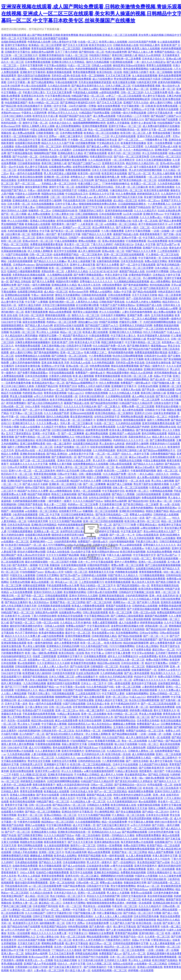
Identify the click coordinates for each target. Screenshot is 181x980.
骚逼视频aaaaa (159, 346)
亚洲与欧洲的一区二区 (120, 167)
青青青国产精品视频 (89, 856)
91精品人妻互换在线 (69, 714)
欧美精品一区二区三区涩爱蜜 (45, 45)
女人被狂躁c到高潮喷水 (36, 400)
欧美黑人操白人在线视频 (113, 42)
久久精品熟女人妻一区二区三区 (112, 508)
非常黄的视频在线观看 (85, 707)
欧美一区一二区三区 (70, 906)
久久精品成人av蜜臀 (166, 309)
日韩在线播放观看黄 (56, 596)
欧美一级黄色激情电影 (40, 643)
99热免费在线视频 (100, 366)
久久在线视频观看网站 (88, 822)
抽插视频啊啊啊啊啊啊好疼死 (89, 123)
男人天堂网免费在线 (19, 717)
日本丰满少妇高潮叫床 (91, 396)
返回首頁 (92, 557)
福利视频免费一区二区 (52, 923)
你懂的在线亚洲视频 (41, 69)
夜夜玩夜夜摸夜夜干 (44, 785)
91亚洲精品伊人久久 (26, 690)
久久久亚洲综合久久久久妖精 (53, 663)
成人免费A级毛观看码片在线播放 (161, 126)
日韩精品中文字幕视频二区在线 (136, 592)
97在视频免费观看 (136, 241)
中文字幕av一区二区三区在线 (26, 413)
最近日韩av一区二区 (164, 650)
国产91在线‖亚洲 (80, 667)
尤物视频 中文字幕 (65, 298)
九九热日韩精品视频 (35, 683)
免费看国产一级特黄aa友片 (90, 373)
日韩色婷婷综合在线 (89, 761)
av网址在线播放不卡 (152, 528)
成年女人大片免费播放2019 (123, 656)
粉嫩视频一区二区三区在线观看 (50, 278)
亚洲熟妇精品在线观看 (17, 295)
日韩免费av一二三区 (84, 268)
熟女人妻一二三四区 (55, 504)
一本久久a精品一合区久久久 (153, 474)
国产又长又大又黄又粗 (75, 45)
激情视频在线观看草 (134, 420)
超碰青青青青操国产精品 (53, 359)
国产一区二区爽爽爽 (73, 434)
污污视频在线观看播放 (20, 531)
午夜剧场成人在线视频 (85, 92)
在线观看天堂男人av (50, 228)
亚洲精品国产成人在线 (149, 305)
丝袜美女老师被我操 (95, 221)
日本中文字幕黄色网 (31, 65)
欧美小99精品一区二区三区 (44, 103)
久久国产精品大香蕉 (43, 829)
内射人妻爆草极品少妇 (109, 913)
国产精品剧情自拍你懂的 (79, 390)
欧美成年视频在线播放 (51, 633)
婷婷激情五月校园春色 (33, 781)
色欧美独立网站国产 (13, 896)
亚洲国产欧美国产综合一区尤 (127, 937)
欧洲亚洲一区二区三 (137, 491)
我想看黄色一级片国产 (64, 224)
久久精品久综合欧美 (59, 86)
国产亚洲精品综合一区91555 (130, 785)
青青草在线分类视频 (167, 406)
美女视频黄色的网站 (75, 592)
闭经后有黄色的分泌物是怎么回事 (132, 795)
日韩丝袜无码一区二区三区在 (58, 731)
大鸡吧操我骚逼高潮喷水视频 (29, 501)
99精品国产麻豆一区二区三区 (88, 96)
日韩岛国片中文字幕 (29, 140)
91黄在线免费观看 (99, 336)
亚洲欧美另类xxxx (153, 214)
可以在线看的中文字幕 (62, 329)
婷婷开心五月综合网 (82, 180)
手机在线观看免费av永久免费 (63, 585)
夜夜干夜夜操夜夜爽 (36, 312)
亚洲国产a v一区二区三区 (77, 228)
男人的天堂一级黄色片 (105, 461)
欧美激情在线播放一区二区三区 (87, 278)
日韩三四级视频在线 (87, 214)
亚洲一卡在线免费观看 (160, 143)
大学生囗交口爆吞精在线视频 (58, 305)
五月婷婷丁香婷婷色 (167, 653)
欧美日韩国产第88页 (29, 650)
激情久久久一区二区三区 (85, 315)
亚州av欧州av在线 (170, 163)
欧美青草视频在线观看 (118, 582)
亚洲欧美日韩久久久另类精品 (68, 62)
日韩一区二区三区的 (132, 92)
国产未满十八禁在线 (148, 602)
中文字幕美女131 (78, 933)
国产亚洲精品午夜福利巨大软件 (78, 103)
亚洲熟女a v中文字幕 (143, 109)
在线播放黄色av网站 (60, 167)
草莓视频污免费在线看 (112, 89)
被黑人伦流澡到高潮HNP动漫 (73, 785)
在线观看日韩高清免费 (28, 143)
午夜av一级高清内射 (39, 190)
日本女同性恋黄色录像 (161, 832)
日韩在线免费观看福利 (89, 818)
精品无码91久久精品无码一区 (142, 163)
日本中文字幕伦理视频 (138, 231)
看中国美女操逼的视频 (49, 59)
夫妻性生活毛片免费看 (59, 548)
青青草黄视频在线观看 (108, 376)
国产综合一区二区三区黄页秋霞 (131, 157)
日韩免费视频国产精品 (54, 379)
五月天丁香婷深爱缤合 (38, 160)
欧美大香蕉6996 (153, 359)
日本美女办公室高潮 (157, 815)
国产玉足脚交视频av (24, 778)
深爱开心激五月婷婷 (30, 305)
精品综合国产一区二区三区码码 (146, 329)
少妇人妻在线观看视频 (32, 417)
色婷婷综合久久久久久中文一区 (45, 119)
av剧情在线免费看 (109, 92)
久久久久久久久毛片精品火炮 (80, 406)
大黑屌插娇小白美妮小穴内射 (31, 967)
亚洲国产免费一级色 (138, 315)
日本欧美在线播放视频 (99, 201)
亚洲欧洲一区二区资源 (56, 177)
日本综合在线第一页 (51, 157)
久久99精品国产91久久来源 (59, 920)
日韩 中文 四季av (47, 136)
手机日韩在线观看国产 (145, 639)
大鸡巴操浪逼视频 (17, 231)
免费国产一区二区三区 (59, 940)
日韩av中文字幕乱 (67, 474)
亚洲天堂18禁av (45, 579)
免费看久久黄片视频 (60, 464)
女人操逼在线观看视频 (145, 76)
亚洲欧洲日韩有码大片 (156, 369)
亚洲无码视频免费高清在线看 (158, 423)
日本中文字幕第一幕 (19, 82)
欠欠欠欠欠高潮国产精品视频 (63, 555)
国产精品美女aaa (88, 748)
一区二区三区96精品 (36, 329)
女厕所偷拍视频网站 (13, 329)
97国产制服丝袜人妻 (163, 383)
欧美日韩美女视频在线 (151, 589)
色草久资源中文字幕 (116, 275)
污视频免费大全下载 (156, 140)
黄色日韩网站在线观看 (154, 434)
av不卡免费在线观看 (37, 197)
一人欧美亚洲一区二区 (90, 224)
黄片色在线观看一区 (66, 396)
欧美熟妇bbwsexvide (18, 89)
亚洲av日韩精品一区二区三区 (60, 815)
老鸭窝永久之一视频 (82, 177)
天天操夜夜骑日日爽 (110, 504)
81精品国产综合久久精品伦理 (136, 403)
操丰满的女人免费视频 (17, 49)
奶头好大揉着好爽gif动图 (31, 552)
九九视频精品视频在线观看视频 (131, 282)
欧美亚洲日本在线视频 (114, 173)
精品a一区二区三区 (71, 332)
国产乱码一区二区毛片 (164, 207)
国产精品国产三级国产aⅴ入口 (84, 163)
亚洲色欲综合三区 (95, 751)
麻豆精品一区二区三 (156, 417)
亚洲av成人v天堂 (54, 572)
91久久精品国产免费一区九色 (109, 346)
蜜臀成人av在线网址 (101, 292)
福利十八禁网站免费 (158, 420)
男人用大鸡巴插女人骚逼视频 (60, 173)
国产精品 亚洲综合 (57, 454)
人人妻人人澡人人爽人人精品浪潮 (113, 916)
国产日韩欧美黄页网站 (30, 835)
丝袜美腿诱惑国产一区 (144, 670)
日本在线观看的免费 (110, 214)
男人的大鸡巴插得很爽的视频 (145, 170)
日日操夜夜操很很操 (29, 163)
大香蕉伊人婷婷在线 (60, 376)
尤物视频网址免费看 (113, 731)
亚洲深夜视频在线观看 (14, 643)
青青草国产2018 (31, 248)
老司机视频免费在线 (166, 373)
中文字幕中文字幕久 (119, 778)
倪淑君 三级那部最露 (44, 656)
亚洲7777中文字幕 (93, 207)
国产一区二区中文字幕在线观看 (138, 265)
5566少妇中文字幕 (11, 322)
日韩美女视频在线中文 (159, 873)
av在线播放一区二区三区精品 (121, 224)
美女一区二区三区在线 (73, 937)
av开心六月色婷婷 (44, 396)
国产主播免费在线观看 (162, 440)
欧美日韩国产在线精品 (165, 960)
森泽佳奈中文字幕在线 (144, 683)
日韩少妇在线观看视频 (41, 697)
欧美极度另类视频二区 (108, 741)
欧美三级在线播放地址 (22, 440)
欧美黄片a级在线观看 (118, 670)
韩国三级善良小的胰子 (136, 72)
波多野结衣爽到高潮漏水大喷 (89, 167)
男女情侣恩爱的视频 (125, 79)
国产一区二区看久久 (109, 406)
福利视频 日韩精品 (125, 447)
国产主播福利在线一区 (64, 457)
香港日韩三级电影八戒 (125, 55)
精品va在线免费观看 (60, 312)
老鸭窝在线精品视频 (86, 954)
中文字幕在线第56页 (98, 626)
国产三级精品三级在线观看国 (127, 616)
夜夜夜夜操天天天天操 (101, 572)
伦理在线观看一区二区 (80, 359)
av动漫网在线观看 (42, 288)
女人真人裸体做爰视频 (138, 856)
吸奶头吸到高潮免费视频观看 (32, 883)
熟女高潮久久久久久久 (163, 673)
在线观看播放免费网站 (162, 889)
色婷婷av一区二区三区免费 (61, 322)
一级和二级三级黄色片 (70, 136)
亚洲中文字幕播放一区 (64, 879)
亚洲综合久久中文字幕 (102, 194)
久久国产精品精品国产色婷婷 (133, 427)
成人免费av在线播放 (39, 214)
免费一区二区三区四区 (51, 629)
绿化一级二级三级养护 (17, 79)
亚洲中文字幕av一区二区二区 (125, 126)
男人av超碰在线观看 (131, 545)
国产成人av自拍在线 (74, 866)
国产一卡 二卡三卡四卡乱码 (42, 930)
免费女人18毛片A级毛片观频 (94, 386)
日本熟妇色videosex (24, 265)
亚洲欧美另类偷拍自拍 (51, 55)
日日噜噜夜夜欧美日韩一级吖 (108, 619)
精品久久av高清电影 (150, 55)
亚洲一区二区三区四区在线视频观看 (124, 255)
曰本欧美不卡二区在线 (17, 616)
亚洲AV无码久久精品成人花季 (154, 136)
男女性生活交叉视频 (39, 761)
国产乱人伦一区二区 (140, 173)
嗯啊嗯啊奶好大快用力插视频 (156, 727)
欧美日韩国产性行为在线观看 (92, 957)
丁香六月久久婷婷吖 (102, 244)
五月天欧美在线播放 (162, 315)
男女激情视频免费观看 (41, 298)
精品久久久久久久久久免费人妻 (22, 636)
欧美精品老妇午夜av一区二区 (48, 383)
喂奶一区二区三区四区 (68, 49)
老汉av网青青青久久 (103, 228)
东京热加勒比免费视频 (159, 552)
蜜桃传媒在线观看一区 (58, 315)
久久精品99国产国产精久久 (56, 639)
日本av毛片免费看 (17, 467)
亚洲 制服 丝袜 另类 (76, 498)
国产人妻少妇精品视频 (119, 930)
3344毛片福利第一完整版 (82, 106)
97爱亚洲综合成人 (147, 525)
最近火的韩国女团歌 (36, 562)
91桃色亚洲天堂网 (147, 82)
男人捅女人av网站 (88, 89)
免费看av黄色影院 (171, 609)
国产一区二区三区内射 (99, 602)
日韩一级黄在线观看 (90, 474)
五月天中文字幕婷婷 (100, 59)
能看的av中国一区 (163, 818)
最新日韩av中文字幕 (12, 950)
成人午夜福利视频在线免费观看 (52, 538)
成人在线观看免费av (110, 707)
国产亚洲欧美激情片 (138, 346)
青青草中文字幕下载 (16, 805)
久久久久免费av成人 (151, 217)
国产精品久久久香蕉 (50, 862)
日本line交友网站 (149, 633)
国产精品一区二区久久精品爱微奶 (138, 319)
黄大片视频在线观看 (50, 866)
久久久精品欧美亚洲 (99, 160)
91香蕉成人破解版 (15, 197)
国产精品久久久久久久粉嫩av (50, 261)
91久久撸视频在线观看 (125, 589)
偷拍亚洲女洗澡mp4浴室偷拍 (129, 65)
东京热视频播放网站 (127, 633)
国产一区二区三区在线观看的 (143, 829)
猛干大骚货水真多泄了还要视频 (151, 167)
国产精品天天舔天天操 (130, 197)
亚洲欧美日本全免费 (68, 599)
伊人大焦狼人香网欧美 (40, 251)
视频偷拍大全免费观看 (101, 933)
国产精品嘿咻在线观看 (125, 734)
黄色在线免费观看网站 (136, 69)
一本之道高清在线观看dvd (51, 450)
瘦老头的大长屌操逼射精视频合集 (65, 319)
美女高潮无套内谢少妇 (81, 808)
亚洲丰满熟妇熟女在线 (163, 427)
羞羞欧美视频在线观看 (59, 72)
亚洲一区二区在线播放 (94, 714)
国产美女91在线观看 (48, 795)
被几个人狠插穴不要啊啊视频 (31, 268)
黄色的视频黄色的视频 (121, 352)
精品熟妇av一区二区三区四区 (58, 822)
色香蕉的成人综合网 (39, 42)
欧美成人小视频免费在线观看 (88, 606)
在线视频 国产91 (121, 109)
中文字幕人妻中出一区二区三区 (70, 467)
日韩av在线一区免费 (92, 471)
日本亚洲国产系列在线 (45, 906)
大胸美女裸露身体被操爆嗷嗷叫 (33, 342)
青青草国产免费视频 (26, 619)
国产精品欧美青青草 (148, 927)
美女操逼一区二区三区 (132, 667)
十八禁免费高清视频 (100, 356)
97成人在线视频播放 (66, 241)
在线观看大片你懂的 (13, 812)
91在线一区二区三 (88, 42)
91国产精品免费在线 (74, 886)
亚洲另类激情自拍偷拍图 (119, 211)
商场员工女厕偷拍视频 (64, 494)
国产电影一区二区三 (33, 596)
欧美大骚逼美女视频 (119, 49)
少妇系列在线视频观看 (20, 261)
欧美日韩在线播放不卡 (30, 106)
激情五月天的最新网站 (68, 295)
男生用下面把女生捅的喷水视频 (151, 484)
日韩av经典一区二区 (36, 339)
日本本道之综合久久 (153, 59)
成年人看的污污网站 (161, 103)
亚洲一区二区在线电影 (62, 883)
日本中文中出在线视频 (125, 764)
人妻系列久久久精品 (77, 271)
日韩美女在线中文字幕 (166, 403)
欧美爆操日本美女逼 (106, 140)
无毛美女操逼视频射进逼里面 (95, 82)
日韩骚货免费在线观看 (101, 744)
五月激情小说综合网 (40, 798)
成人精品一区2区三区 (125, 201)
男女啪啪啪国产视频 (13, 224)
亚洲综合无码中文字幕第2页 (77, 812)
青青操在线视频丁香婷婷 (166, 133)
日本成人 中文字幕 (145, 244)
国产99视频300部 (115, 298)
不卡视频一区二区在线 (80, 140)
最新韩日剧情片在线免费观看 (64, 683)
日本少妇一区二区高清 (31, 315)
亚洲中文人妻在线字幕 (143, 123)
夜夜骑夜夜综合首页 (100, 217)
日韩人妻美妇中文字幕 (64, 42)
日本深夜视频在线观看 (73, 565)
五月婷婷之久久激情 (116, 960)
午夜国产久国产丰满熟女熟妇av (118, 305)
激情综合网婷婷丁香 (70, 930)
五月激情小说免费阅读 (126, 727)
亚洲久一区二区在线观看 (87, 491)
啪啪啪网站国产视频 (45, 153)
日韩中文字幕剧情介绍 (114, 329)
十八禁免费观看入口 (159, 204)
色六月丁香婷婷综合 (26, 633)
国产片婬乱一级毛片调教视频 (34, 285)
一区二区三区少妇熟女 (160, 177)
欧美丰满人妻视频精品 (122, 430)
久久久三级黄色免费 (156, 92)
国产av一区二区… (51, 910)
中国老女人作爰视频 (146, 876)
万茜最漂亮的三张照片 (91, 211)
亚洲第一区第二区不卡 (107, 390)
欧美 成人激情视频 (83, 376)
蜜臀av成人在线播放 (111, 883)
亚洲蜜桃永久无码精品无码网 (136, 325)
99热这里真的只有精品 (88, 437)
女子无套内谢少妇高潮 (90, 960)
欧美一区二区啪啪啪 (161, 72)
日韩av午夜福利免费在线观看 (94, 569)
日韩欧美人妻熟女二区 (141, 751)
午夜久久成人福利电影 (158, 548)
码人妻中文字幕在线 (154, 96)
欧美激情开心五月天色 (26, 923)
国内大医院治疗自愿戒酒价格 (34, 76)
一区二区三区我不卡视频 (63, 562)
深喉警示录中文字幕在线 (90, 839)
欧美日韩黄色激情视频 (22, 217)
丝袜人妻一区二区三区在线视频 (130, 488)
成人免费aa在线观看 (104, 116)
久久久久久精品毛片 (145, 211)
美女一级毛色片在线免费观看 (26, 173)
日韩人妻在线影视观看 (95, 612)
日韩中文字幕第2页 (43, 916)
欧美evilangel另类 (11, 126)
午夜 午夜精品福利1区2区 (122, 967)
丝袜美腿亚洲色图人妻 (107, 177)
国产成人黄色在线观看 (137, 673)
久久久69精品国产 (35, 913)
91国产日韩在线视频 (17, 255)
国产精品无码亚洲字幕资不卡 (111, 309)
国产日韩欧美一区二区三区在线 (69, 356)
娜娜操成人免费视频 (124, 724)
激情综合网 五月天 (52, 700)
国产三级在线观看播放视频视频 (163, 565)
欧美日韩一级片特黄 (89, 173)
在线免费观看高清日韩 (75, 59)
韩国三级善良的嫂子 (113, 342)
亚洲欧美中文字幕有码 (33, 72)
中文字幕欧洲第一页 (133, 106)
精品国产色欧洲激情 (39, 494)
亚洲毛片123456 (143, 413)
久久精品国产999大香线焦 (154, 764)
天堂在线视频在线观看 (61, 373)
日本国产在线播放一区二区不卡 (72, 447)
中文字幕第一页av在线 (73, 687)
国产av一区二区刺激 (12, 518)
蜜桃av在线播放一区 (90, 241)
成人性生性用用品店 (13, 160)
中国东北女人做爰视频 (22, 575)
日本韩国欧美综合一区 (127, 130)
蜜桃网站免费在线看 (132, 417)
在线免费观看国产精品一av (44, 687)
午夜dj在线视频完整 (66, 82)
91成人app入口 (76, 393)
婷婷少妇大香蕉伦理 (166, 822)
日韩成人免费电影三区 (129, 788)
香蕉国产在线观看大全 (118, 606)
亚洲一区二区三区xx (72, 352)
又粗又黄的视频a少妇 (119, 221)
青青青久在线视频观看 (159, 65)
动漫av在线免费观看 (26, 146)
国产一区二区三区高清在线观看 (159, 704)
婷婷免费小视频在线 (141, 710)
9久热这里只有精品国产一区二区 (23, 545)
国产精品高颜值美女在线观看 (94, 494)
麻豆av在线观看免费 (66, 721)
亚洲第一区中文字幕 (56, 106)
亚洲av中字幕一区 (131, 238)
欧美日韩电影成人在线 (123, 805)
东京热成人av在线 (80, 363)
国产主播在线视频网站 (76, 157)
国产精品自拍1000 (138, 501)
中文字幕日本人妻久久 (123, 336)
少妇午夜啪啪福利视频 (122, 542)
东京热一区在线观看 (19, 721)
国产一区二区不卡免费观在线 (69, 727)
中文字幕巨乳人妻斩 (113, 694)
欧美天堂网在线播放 (61, 400)
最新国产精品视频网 (156, 616)
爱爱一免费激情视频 (53, 498)
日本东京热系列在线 (132, 261)
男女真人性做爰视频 (53, 170)
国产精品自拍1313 (64, 680)
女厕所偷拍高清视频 (108, 261)
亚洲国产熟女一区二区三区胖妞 (68, 602)
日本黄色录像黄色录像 (93, 349)
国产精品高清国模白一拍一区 (133, 585)
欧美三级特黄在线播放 (162, 187)
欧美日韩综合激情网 (31, 177)
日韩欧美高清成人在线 (126, 45)
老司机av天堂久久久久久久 (63, 113)
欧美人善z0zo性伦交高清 (31, 555)
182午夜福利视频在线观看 (103, 248)
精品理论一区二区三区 (117, 947)
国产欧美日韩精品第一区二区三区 (138, 180)
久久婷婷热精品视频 (34, 548)
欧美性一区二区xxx (149, 201)
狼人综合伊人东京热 (89, 285)
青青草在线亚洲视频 (43, 49)
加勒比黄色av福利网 (43, 52)
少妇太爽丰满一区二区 (17, 234)
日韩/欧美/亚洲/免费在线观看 (162, 106)
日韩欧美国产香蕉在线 (112, 302)
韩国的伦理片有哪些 (67, 282)
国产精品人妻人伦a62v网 (39, 325)
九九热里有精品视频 (169, 184)
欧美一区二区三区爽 (120, 612)
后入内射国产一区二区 (32, 734)
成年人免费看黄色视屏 (67, 643)
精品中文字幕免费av (156, 663)
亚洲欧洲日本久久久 (24, 423)
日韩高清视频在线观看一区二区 (103, 410)
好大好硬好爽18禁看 (115, 207)
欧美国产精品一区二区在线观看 (51, 481)
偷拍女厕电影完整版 (36, 187)
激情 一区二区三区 (167, 471)
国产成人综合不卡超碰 (35, 484)
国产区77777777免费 (125, 525)
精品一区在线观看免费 (114, 822)
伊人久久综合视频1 (18, 221)
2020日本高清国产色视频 (142, 42)
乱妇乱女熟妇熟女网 (169, 211)
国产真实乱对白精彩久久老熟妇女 (65, 734)
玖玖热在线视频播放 (43, 204)
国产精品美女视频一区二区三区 (132, 717)
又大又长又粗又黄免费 (59, 92)
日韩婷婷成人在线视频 (166, 515)
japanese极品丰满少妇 (89, 758)
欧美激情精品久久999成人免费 (103, 859)
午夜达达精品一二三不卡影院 (133, 116)
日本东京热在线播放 (36, 376)
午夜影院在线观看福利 (128, 498)
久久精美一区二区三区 (157, 937)
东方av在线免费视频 (56, 309)
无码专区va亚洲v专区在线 (66, 76)
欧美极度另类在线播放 (133, 143)
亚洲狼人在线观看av (133, 548)
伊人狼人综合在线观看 (34, 86)
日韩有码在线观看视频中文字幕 (49, 717)
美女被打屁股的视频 (155, 197)
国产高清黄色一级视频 (25, 565)
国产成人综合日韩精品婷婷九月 (45, 403)
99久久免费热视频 (126, 194)
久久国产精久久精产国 (38, 430)
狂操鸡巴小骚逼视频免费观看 (24, 271)
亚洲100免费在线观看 (103, 427)
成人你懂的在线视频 (143, 754)
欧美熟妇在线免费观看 (14, 589)
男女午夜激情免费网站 (123, 886)
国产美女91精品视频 (21, 99)
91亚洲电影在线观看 (121, 62)
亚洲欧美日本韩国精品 (132, 511)
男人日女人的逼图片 (60, 150)
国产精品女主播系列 (106, 180)
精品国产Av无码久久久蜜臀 (86, 481)
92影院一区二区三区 (76, 572)
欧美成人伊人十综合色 (157, 859)
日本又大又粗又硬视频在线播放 (154, 160)
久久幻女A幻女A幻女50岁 (104, 271)
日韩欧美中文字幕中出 (17, 52)
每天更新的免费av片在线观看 (17, 751)
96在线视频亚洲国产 (16, 103)
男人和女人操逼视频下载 (82, 261)
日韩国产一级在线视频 (81, 238)
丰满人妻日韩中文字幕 (165, 856)
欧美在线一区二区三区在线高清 (161, 788)
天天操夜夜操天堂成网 (89, 609)
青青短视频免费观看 (84, 72)
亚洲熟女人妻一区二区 (162, 89)
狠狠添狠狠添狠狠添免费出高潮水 (98, 204)
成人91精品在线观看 (29, 700)
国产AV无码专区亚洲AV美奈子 (46, 849)
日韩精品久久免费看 (98, 805)
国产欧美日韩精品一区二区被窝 (141, 504)
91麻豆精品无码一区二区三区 (126, 190)
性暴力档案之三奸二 (89, 184)
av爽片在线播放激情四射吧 (99, 771)
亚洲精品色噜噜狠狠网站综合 (119, 721)
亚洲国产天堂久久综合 (136, 103)
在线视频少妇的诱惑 (114, 609)
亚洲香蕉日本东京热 (32, 96)
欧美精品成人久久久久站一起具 (127, 518)
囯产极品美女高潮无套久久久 (88, 86)
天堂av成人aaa (84, 197)
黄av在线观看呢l (125, 467)
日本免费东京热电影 (148, 721)
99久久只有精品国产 (155, 332)
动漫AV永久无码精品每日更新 (116, 677)
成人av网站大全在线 (143, 396)
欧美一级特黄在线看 (113, 856)
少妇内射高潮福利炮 (137, 596)
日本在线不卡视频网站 (113, 315)
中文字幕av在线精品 (55, 65)
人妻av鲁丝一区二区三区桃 (49, 970)
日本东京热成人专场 (98, 704)
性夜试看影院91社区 (110, 69)
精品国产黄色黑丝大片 (75, 336)
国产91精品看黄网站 (43, 82)
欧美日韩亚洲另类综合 (107, 359)
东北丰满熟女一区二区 (88, 731)
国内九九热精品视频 (98, 62)
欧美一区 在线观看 (160, 737)
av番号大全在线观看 (16, 298)
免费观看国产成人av (79, 427)
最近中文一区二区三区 (78, 633)
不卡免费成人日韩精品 (87, 775)
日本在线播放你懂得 (47, 420)
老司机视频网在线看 (74, 146)
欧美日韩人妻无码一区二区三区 (124, 278)
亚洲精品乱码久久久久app (106, 832)
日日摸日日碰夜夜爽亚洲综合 (68, 430)
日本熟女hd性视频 (148, 386)
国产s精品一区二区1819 (155, 812)
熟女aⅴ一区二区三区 (43, 758)
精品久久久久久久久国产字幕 (58, 143)
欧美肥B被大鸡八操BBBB (37, 673)
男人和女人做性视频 (163, 173)
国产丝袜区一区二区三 (22, 623)
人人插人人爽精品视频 (14, 694)
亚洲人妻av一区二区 (137, 89)
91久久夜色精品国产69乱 (94, 646)
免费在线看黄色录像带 (103, 788)
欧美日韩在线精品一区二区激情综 (114, 413)
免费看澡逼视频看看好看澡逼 (47, 244)
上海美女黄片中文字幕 (81, 454)
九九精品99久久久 (117, 751)
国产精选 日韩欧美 (166, 582)
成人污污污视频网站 (54, 545)
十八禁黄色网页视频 (26, 359)
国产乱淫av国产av (167, 244)
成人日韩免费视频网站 (68, 126)
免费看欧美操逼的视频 (166, 325)
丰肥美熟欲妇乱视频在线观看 (29, 275)
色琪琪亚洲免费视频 (130, 248)
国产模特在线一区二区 (91, 52)
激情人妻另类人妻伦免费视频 (18, 744)
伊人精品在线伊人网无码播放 (21, 336)
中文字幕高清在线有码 (123, 477)
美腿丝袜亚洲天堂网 (157, 667)
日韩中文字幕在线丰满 (160, 113)
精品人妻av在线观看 (44, 599)
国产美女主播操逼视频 (128, 812)
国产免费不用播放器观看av (89, 275)
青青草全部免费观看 (31, 791)
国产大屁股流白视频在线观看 (143, 609)
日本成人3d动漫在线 (58, 552)
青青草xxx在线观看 (141, 893)
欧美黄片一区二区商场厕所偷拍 (19, 136)
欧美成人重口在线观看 (141, 309)
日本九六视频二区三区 (118, 86)
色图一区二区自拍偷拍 (88, 835)
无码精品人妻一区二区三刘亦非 (59, 184)
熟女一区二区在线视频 (101, 130)
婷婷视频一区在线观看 (139, 903)
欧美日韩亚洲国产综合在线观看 (114, 920)
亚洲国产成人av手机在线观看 (40, 964)
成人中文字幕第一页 (84, 825)
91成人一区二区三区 (77, 55)
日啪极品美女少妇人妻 (14, 258)
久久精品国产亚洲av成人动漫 (161, 146)
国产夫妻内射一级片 (127, 228)
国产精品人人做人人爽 (141, 52)
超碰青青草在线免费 (97, 430)
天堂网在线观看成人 (16, 697)
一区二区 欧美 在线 (139, 481)
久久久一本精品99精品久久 (138, 150)
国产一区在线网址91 (125, 862)
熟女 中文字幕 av (95, 653)
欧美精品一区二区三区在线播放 (101, 133)
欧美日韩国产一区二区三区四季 (142, 400)
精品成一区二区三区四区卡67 (63, 349)
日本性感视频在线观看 (162, 457)
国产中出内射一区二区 (25, 157)
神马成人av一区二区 (66, 582)
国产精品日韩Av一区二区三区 (69, 805)
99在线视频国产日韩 (169, 123)
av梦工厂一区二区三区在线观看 (124, 96)
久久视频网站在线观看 (60, 275)
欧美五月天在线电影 (133, 629)
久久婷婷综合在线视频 (128, 423)
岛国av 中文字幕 (123, 292)
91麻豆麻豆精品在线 (161, 69)
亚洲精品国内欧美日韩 (114, 437)
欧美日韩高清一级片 (21, 970)
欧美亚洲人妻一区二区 (65, 89)
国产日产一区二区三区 (17, 832)
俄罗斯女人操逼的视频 (85, 312)
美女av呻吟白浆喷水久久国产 (160, 531)
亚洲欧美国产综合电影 (20, 481)
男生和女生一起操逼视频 (97, 906)
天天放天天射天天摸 (19, 768)
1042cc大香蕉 (32, 406)
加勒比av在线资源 (123, 964)
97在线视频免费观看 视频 (147, 86)
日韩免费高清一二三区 (97, 136)
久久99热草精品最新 (103, 363)
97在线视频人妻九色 (110, 748)
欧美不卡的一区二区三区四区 (125, 153)
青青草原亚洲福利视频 (78, 619)
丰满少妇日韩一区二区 (14, 569)
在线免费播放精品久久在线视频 (33, 356)
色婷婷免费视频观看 (87, 69)
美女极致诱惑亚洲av (166, 508)
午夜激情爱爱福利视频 (143, 471)
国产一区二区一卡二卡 (122, 535)
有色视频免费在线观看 (28, 346)
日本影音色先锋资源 (64, 673)
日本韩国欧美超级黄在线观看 (54, 606)
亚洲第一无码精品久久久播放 (106, 379)
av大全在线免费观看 (21, 592)
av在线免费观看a (148, 656)
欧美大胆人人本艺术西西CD (88, 940)
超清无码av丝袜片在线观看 (69, 325)
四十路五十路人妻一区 (78, 970)
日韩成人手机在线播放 (130, 369)
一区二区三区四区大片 (25, 55)
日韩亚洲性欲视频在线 (110, 849)
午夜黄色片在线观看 (167, 109)
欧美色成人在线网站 (65, 856)
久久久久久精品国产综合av (88, 501)
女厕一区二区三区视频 (128, 687)
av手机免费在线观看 (24, 420)
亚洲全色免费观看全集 (64, 589)
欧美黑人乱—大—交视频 (39, 960)
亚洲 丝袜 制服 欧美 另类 (55, 363)
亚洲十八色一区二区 (20, 471)
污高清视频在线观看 (63, 694)
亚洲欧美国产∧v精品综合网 (125, 434)
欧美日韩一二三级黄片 (117, 471)
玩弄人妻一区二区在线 (145, 221)
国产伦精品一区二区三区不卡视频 (142, 913)
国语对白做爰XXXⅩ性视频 (61, 488)
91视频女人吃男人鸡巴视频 (93, 190)
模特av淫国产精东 (35, 488)
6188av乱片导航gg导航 (75, 248)
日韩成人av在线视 (102, 65)
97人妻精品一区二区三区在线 (162, 255)
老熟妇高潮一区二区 (53, 271)
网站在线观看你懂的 (118, 373)
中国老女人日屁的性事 (34, 113)
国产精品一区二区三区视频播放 (43, 812)
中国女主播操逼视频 (41, 130)
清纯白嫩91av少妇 (88, 322)
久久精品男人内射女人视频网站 (143, 302)
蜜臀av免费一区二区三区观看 (138, 406)
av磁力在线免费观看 (53, 636)
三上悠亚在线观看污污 (107, 339)
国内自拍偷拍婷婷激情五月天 (52, 265)
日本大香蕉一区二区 (19, 204)
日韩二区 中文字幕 (15, 119)
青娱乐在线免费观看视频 (125, 366)
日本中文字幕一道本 (16, 704)
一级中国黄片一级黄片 (59, 501)
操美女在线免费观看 (109, 106)
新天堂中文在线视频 (65, 251)
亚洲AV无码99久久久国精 (48, 592)
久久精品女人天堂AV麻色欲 (76, 623)
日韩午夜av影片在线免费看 (102, 592)
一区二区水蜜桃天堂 (123, 160)
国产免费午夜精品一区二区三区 (33, 437)
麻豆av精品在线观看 (132, 859)
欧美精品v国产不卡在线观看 (38, 710)
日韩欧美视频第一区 (47, 133)
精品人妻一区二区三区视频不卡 (78, 420)
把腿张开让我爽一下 (131, 322)
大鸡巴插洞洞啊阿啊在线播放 (159, 322)
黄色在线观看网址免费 (65, 748)
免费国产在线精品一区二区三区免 (145, 731)
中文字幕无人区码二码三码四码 (160, 238)
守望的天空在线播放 (13, 187)
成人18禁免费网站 (160, 282)
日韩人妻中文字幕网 (132, 359)
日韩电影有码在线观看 (94, 295)
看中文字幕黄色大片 (165, 710)
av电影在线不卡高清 (149, 79)
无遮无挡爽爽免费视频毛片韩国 (96, 879)
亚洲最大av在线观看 (128, 528)
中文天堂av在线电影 (143, 653)
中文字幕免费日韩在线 (58, 96)
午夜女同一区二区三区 (125, 906)
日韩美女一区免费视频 (109, 845)
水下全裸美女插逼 (141, 650)
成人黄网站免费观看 (134, 869)
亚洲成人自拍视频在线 (150, 967)
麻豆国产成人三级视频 (119, 484)
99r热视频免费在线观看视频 (139, 849)
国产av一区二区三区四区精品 (104, 119)
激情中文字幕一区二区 (45, 109)
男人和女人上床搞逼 (48, 332)
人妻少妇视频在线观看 (44, 754)
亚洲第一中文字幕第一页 (46, 434)
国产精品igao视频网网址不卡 (82, 383)
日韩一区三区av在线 (144, 612)
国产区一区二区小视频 (14, 214)
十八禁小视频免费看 (112, 231)
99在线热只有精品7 (100, 55)
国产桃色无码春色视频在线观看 (100, 950)
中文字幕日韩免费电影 (59, 825)
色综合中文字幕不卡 (145, 677)
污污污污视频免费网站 (122, 646)
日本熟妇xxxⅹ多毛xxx (85, 639)
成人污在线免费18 (102, 79)
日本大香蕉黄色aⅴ (30, 498)
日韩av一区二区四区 (102, 785)
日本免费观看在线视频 (38, 62)
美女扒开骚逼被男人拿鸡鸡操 (153, 336)
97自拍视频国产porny (32, 572)
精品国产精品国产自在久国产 (75, 116)
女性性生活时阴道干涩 (64, 190)
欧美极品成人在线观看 (38, 224)
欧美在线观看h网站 (18, 839)
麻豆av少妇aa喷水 (139, 457)
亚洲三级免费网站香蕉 (54, 140)
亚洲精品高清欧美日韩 (165, 903)
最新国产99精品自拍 (139, 207)
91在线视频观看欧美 (58, 741)
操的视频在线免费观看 (80, 508)
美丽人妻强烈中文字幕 (88, 329)
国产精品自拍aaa (139, 889)
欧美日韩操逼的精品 (40, 467)
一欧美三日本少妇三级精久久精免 (73, 288)
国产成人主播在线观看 (92, 697)
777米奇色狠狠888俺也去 (116, 184)
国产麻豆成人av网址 (98, 146)
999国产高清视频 (108, 322)
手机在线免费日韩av (105, 369)
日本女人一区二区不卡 (94, 683)
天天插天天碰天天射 (29, 943)
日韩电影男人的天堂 (31, 764)
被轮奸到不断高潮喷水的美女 (27, 626)
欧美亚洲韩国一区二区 (109, 150)
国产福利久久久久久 (165, 781)
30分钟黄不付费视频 (157, 271)
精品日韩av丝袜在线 (109, 663)
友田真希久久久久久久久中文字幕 (29, 464)
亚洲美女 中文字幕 (39, 231)
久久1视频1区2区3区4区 (33, 775)
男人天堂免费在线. (64, 839)
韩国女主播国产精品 (157, 511)
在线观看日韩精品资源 (30, 292)
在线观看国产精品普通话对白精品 (95, 187)
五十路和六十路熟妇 (16, 849)
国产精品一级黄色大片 (152, 366)
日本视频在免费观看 (95, 656)
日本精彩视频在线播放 (22, 59)
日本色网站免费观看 (71, 133)
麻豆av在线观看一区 (43, 582)
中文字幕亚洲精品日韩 (97, 616)
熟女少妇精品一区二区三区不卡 (73, 579)
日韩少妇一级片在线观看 (91, 298)
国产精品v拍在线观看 (145, 292)
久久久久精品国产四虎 (56, 413)
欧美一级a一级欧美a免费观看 (41, 653)
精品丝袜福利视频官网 (136, 643)
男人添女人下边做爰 (29, 724)
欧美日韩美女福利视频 (157, 190)
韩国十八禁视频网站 (98, 477)
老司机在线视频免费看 (69, 221)
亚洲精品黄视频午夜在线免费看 (49, 79)
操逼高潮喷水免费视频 (141, 791)
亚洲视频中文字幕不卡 (124, 386)
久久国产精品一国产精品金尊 (164, 741)
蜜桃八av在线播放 (165, 538)
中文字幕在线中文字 (144, 555)
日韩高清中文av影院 (155, 356)
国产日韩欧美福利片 (95, 967)
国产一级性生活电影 (137, 761)
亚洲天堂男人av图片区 (48, 771)
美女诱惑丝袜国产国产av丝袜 (153, 862)
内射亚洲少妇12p (124, 244)
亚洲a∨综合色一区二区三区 (38, 241)
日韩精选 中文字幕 (155, 410)
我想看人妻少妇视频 (74, 440)
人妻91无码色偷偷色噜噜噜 (137, 312)
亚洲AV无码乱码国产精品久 (52, 238)
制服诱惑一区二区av (40, 211)
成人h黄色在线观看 (133, 410)
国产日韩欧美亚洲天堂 (156, 288)
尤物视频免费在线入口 (94, 49)
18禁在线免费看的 (112, 285)
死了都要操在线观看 (95, 153)
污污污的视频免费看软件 (15, 130)
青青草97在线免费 (20, 369)
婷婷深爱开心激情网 (50, 201)
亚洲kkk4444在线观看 (82, 413)
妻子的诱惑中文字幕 (69, 234)
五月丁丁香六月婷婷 (66, 52)
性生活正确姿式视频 (65, 960)
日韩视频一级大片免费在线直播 (128, 113)
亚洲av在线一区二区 (113, 251)
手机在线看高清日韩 (74, 201)
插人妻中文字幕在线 (161, 761)
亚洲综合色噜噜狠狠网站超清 (133, 99)
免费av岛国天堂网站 (156, 261)
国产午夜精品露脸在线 (20, 153)
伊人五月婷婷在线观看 (123, 136)
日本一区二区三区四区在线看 (126, 957)
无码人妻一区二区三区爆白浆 (132, 187)
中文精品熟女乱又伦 (108, 143)
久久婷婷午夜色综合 (73, 660)
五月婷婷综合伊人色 (102, 717)
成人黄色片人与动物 (105, 197)
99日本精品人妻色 (150, 45)
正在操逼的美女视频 (84, 150)
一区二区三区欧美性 (20, 288)
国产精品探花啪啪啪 (36, 150)
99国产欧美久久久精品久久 (123, 575)
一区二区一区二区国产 (108, 454)
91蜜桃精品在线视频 (78, 99)
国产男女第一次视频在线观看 (158, 390)
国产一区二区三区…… (131, 140)
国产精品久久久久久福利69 (148, 464)
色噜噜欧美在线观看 (126, 572)
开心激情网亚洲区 (153, 278)
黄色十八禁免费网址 (126, 562)
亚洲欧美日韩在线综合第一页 (74, 832)
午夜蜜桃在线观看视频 (48, 744)
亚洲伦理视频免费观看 (95, 126)
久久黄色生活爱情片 (95, 778)
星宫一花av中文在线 (12, 167)
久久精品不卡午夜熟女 (54, 427)
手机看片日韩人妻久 (34, 92)
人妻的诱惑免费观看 (153, 687)
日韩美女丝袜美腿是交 (115, 481)
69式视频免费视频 (85, 143)
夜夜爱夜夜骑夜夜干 (151, 234)
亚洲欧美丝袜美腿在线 (33, 454)
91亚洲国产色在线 (73, 690)
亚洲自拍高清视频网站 (99, 440)
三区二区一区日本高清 (63, 197)
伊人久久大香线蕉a (72, 771)
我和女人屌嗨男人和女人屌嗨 (38, 126)
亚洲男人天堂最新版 (118, 123)
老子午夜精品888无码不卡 (153, 224)
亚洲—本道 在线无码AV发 (164, 596)
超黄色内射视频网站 (169, 82)
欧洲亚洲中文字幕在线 (19, 278)
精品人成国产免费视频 (88, 737)
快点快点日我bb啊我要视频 (95, 109)
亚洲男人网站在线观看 (165, 910)
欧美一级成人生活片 (64, 798)
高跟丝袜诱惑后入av (140, 437)
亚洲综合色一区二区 (34, 319)
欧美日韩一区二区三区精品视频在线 (91, 764)
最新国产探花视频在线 (35, 677)
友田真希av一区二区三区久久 (44, 660)
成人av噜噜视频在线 (61, 491)
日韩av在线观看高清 (147, 535)
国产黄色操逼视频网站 (136, 285)
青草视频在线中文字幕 (116, 889)
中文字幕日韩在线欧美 (154, 879)
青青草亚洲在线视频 (45, 474)
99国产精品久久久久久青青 (97, 234)
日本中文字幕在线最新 (165, 298)
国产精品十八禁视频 (123, 494)
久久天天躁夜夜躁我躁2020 (122, 802)
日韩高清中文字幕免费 (79, 346)
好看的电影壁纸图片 (140, 275)
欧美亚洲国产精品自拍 (54, 927)
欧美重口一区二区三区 (143, 184)
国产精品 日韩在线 (20, 282)
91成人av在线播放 (30, 427)
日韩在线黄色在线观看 (105, 579)
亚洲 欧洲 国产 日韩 (63, 342)
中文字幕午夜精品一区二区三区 (143, 342)
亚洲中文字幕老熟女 (16, 45)
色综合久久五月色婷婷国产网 (103, 896)
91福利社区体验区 (128, 768)
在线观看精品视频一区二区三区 (109, 970)
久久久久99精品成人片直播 (124, 393)
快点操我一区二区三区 (22, 332)
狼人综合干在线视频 (126, 744)
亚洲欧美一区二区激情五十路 (65, 484)
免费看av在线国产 (76, 626)
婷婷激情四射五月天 (148, 194)
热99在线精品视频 (160, 285)
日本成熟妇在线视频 (26, 862)
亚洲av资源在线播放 (113, 241)
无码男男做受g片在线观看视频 (94, 488)
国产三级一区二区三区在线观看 (38, 461)
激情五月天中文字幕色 (90, 650)
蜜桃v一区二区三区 (42, 447)
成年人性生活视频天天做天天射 (19, 606)
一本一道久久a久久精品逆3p (150, 62)
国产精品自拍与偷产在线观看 (161, 119)
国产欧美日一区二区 (62, 231)
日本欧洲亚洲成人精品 (104, 636)
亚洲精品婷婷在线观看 (25, 228)
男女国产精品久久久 (158, 339)
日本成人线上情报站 (147, 646)
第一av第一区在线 (170, 504)
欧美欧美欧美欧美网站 (38, 859)
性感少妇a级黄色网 (116, 52)
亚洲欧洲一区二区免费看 (127, 59)
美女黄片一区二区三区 (77, 244)
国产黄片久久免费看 (108, 265)
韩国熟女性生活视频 (53, 194)
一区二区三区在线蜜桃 (132, 950)
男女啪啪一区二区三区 (167, 947)
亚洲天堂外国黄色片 (73, 751)
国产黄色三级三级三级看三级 (70, 130)
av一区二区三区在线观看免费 (29, 349)
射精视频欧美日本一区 (75, 900)
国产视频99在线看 (51, 248)
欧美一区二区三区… (92, 643)
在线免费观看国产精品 (66, 255)
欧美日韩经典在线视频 (22, 802)
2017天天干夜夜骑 (41, 609)
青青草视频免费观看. (151, 572)
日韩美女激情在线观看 (87, 231)
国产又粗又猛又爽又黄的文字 (113, 825)
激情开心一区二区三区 (83, 845)
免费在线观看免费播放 (148, 835)
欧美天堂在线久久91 (100, 45)
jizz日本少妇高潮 (11, 86)
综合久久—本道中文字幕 (135, 454)
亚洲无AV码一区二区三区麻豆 (82, 876)
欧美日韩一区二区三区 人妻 (136, 133)
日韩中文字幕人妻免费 (118, 653)
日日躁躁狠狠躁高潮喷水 (132, 204)
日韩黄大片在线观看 (87, 869)
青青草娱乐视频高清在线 (165, 585)
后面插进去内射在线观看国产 (163, 748)
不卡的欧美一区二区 (75, 119)
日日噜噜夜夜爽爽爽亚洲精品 (92, 680)
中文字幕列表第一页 (150, 258)
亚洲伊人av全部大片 (169, 670)
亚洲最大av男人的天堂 (40, 258)
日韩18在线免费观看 (80, 79)
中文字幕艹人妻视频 (36, 302)
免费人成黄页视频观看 (133, 177)
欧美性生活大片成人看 (45, 116)
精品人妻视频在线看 (63, 518)
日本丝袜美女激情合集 (158, 363)
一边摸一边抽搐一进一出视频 (155, 734)
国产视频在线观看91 (123, 569)
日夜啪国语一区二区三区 (104, 667)
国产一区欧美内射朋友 (139, 298)
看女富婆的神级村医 (82, 417)
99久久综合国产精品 (113, 737)
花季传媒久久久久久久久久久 (96, 282)
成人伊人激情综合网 (89, 251)
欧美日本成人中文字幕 (87, 342)
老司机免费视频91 (16, 403)
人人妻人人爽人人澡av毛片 (54, 667)
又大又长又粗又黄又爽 (118, 76)
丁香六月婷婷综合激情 (44, 616)
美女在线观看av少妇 (103, 633)
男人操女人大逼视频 (118, 893)
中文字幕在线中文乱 (113, 491)
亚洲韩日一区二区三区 (22, 238)
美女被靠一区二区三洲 (130, 288)
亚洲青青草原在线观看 (30, 180)
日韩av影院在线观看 (121, 464)
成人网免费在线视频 (97, 434)
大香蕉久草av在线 (131, 390)
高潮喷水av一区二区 (29, 379)
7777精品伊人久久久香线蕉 (66, 950)
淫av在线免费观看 (157, 241)
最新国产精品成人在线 (126, 234)
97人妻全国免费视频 (85, 400)
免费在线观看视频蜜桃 (78, 170)
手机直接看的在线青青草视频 (39, 714)
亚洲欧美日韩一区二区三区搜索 (119, 258)
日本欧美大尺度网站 (48, 575)
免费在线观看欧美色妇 (57, 180)
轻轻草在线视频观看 (104, 288)
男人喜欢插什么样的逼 (112, 444)
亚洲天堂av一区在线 (29, 639)
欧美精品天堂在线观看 (42, 528)
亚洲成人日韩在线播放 (43, 221)
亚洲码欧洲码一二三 (41, 542)
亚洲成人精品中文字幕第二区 (94, 589)
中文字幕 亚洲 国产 (131, 531)
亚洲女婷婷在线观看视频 (36, 457)
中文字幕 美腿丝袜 (49, 565)
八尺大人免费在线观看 (103, 99)
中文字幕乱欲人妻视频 (54, 724)
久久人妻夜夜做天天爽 (48, 751)
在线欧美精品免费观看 (14, 42)
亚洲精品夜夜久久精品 (70, 153)
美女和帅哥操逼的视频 (127, 879)
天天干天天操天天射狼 (144, 295)
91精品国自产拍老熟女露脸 (94, 113)
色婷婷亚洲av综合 (64, 69)
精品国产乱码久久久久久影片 (102, 319)
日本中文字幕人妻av (66, 204)
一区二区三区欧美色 (91, 255)
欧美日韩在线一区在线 (109, 72)
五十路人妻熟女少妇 (63, 214)
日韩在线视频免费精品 (136, 379)
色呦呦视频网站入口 (63, 437)
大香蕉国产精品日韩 (47, 386)
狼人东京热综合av (39, 602)
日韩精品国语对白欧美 (49, 207)
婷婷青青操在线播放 (151, 623)
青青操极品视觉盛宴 (116, 599)
